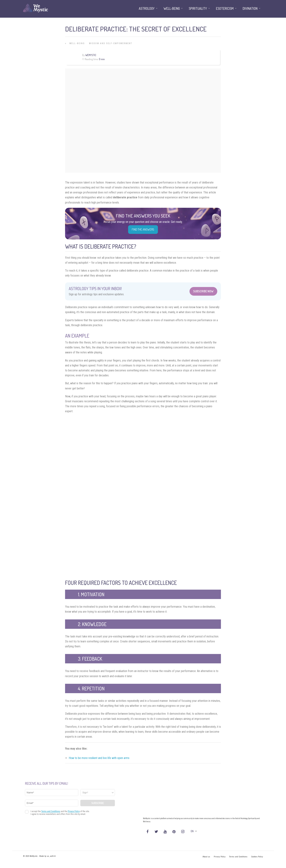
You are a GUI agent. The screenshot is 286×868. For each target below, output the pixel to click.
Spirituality (198, 8)
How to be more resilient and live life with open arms (99, 758)
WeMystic (91, 55)
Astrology (147, 8)
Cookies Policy (257, 857)
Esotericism (225, 8)
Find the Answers (143, 229)
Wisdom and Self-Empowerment (111, 43)
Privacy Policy (220, 857)
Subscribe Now (203, 291)
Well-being (77, 43)
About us (206, 857)
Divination (250, 8)
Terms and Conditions (238, 857)
